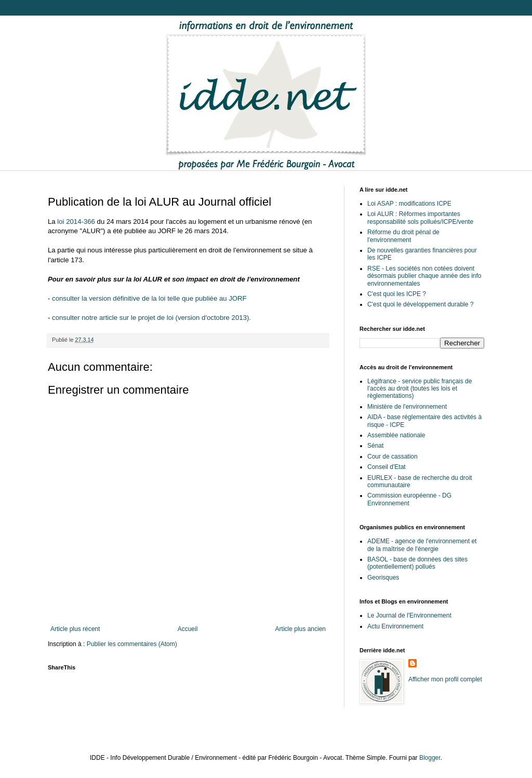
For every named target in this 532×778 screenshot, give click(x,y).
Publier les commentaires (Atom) (132, 644)
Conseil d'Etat (387, 467)
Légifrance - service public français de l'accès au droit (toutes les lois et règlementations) (420, 389)
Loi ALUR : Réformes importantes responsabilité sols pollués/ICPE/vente (420, 218)
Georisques (383, 578)
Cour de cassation (393, 457)
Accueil (188, 629)
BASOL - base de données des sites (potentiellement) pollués (417, 563)
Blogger (430, 758)
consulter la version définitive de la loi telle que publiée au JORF (149, 298)
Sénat (375, 446)
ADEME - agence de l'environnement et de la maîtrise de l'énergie (422, 545)
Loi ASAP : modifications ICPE (409, 204)
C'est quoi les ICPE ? (397, 294)
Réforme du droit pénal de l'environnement (403, 236)
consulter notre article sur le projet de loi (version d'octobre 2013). (151, 318)
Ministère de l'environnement (407, 407)
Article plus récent (75, 629)
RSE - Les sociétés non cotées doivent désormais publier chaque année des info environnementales (424, 276)
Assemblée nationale (396, 435)
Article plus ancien (301, 629)
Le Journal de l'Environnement (409, 615)
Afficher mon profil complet (445, 679)
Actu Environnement (395, 626)
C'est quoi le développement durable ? (420, 304)
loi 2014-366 (76, 222)
